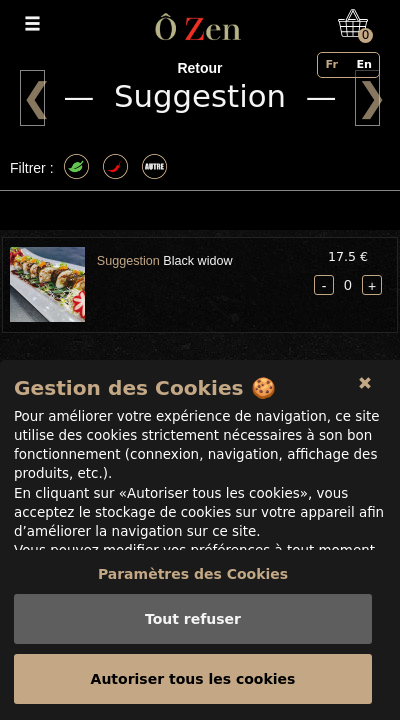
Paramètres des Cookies (193, 574)
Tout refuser (193, 619)
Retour (199, 68)
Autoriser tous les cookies (193, 679)
